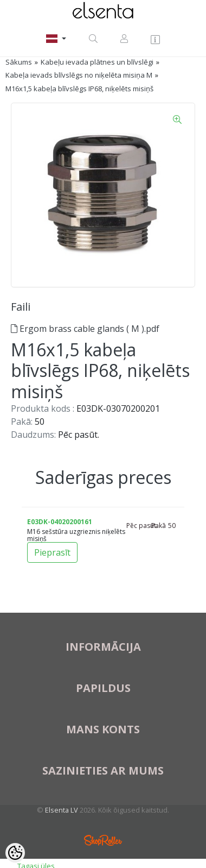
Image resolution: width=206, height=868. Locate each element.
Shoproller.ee (103, 840)
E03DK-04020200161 (60, 522)
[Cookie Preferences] (15, 853)
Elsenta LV (62, 810)
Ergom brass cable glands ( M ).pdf (85, 329)
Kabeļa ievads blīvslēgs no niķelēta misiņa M (79, 75)
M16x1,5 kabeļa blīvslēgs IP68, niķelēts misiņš (79, 89)
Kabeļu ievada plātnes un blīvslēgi (97, 62)
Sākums (19, 62)
